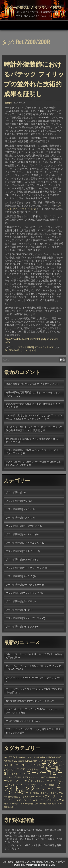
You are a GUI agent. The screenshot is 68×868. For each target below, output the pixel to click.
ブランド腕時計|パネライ (19, 576)
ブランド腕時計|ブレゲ (18, 610)
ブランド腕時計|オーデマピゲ (21, 526)
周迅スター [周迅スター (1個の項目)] (9, 804)
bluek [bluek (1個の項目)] (6, 757)
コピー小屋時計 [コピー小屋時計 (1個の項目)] (33, 769)
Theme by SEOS (47, 865)
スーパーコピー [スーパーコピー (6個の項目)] (44, 773)
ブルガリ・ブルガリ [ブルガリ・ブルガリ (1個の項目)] (49, 793)
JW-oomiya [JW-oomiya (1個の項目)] (19, 761)
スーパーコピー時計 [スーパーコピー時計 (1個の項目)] (13, 777)
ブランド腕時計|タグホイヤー (21, 551)
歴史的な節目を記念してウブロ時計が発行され (30, 439)
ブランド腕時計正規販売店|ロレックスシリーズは (32, 450)
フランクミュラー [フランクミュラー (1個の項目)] (39, 781)
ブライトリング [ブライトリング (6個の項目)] (32, 786)
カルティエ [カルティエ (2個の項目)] (18, 769)
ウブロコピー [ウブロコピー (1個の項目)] (53, 761)
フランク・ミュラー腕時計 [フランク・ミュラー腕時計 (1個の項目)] (43, 785)
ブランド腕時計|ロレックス (20, 627)
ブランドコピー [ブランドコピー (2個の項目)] (46, 789)
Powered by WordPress (25, 865)
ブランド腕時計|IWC (16, 501)
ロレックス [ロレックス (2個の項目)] (57, 800)
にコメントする (29, 351)
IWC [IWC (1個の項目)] (59, 757)
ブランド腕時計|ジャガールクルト (24, 543)
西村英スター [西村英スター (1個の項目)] (10, 807)
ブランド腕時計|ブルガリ (19, 601)
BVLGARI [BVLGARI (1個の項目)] (13, 757)
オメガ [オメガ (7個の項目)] (49, 764)
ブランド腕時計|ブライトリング (22, 593)
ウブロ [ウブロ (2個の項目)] (42, 761)
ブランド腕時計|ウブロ (18, 509)
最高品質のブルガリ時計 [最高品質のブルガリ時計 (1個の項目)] (36, 804)
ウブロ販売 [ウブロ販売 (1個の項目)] (36, 765)
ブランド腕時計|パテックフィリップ (36, 348)
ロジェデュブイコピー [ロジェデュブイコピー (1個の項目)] (22, 800)
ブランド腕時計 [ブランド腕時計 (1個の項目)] (33, 793)
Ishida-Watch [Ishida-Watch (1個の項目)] (51, 757)
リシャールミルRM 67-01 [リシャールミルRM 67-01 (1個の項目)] (30, 797)
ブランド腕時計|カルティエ (20, 534)
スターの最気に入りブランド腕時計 (34, 7)
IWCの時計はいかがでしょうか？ (23, 721)
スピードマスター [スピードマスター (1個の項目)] (18, 774)
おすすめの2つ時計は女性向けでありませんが (30, 701)
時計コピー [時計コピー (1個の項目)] (19, 804)
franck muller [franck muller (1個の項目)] (39, 757)
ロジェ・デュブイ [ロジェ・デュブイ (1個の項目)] (41, 800)
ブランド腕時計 (14, 492)
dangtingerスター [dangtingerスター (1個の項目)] (26, 757)
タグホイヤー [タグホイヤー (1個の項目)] (28, 777)
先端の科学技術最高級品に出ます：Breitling (29, 392)
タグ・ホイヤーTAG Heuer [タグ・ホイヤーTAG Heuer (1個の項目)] (47, 777)
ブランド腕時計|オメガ (18, 518)
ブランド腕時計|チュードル (20, 560)
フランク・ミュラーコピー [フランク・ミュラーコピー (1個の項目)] (18, 785)
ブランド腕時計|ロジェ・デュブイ (24, 618)
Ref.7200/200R (12, 351)
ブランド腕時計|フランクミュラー (24, 585)
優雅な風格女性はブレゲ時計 (21, 384)
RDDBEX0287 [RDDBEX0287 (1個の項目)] (31, 761)
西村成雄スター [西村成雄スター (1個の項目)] (55, 804)
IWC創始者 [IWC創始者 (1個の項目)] (9, 761)
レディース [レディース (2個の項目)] (49, 796)
